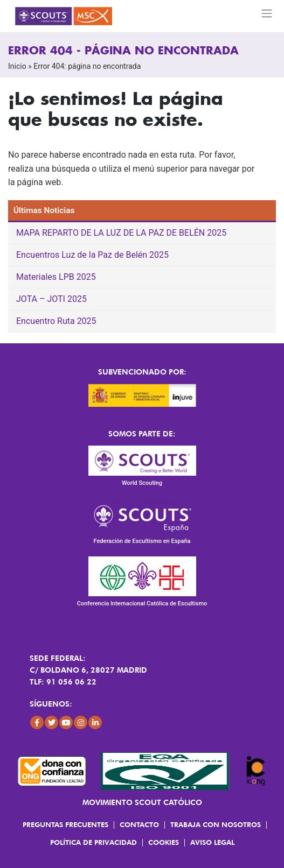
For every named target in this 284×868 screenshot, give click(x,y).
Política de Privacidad (93, 842)
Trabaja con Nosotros (216, 824)
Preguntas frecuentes (65, 824)
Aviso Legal (212, 842)
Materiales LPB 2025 (56, 277)
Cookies (164, 842)
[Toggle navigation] (267, 13)
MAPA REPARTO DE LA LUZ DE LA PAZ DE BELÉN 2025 (121, 233)
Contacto (139, 824)
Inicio (17, 66)
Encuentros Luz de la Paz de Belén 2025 (92, 255)
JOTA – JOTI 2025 (51, 299)
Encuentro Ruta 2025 (56, 321)
